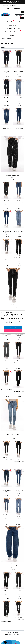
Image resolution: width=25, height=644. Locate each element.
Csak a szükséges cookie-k (13, 331)
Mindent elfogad (13, 327)
